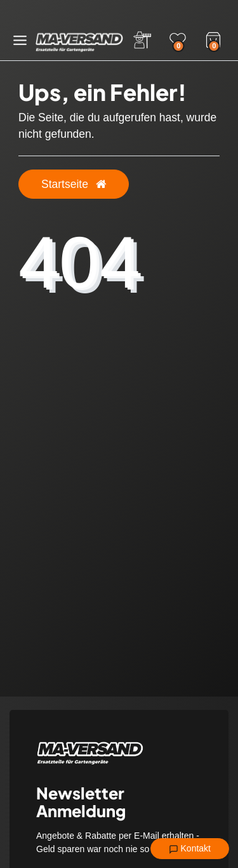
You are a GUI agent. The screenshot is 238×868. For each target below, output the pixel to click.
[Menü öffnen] (20, 40)
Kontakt (190, 849)
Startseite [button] (74, 184)
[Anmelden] (142, 40)
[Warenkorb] (213, 39)
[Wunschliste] (178, 40)
